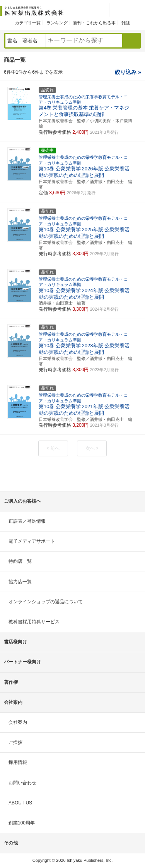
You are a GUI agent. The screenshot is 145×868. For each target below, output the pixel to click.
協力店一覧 (20, 582)
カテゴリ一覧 (28, 23)
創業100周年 (22, 823)
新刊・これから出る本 (94, 23)
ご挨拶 (15, 742)
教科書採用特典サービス (34, 622)
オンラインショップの (46, 602)
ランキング (57, 23)
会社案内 (18, 722)
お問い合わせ (22, 783)
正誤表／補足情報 (27, 521)
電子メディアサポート (32, 541)
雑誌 (126, 23)
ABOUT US (20, 803)
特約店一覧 (20, 561)
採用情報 (18, 762)
